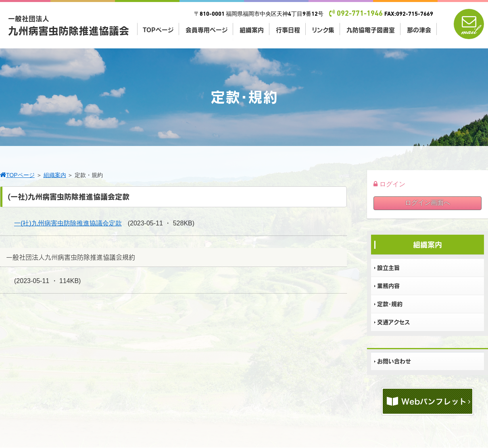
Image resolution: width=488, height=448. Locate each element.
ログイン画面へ (428, 203)
